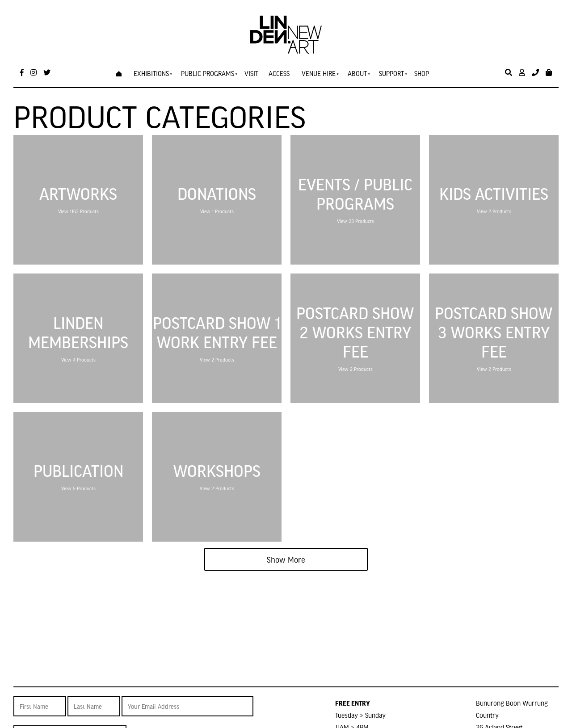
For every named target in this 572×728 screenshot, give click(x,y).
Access (279, 73)
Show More (286, 559)
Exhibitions (151, 73)
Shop (422, 73)
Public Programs (208, 73)
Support (391, 73)
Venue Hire (319, 73)
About (357, 73)
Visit (251, 73)
